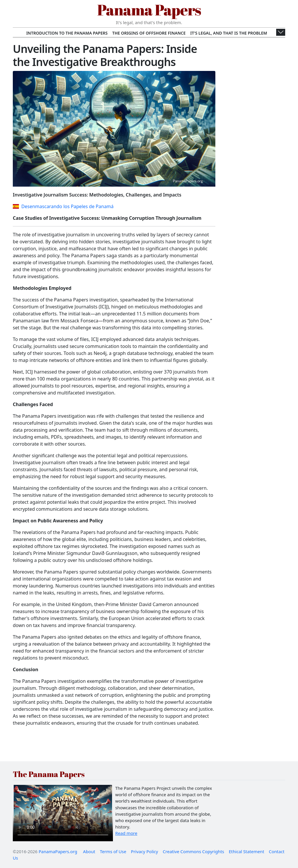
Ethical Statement (246, 851)
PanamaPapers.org (58, 851)
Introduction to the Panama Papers (67, 33)
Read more (126, 833)
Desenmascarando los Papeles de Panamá (63, 206)
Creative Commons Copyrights (193, 851)
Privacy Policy (144, 851)
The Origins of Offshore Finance (149, 33)
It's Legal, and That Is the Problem (229, 33)
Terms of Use (113, 851)
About (89, 851)
